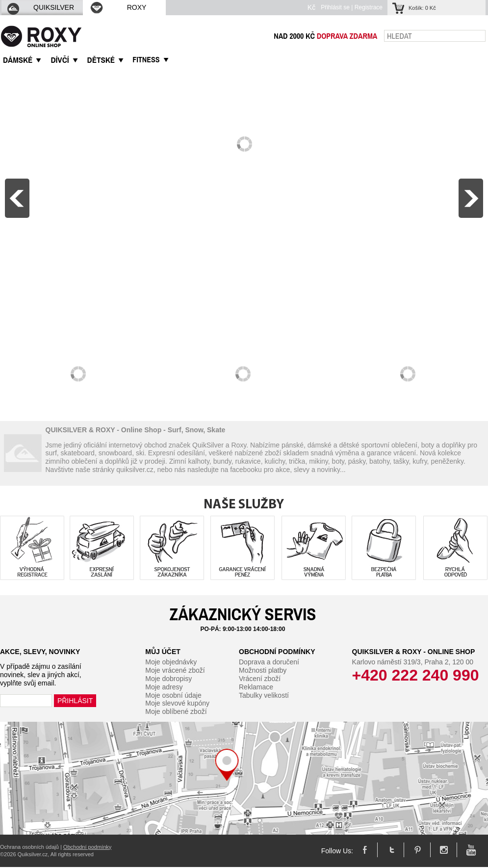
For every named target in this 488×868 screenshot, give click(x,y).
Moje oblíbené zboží (176, 711)
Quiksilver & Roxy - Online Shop (414, 652)
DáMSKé (18, 60)
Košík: (422, 8)
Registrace (369, 7)
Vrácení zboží (260, 679)
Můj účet (163, 652)
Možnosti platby (263, 670)
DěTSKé (101, 60)
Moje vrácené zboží (175, 670)
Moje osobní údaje (173, 695)
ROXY (118, 8)
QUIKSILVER (40, 8)
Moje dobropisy (168, 679)
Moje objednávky (171, 662)
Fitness (146, 59)
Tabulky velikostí (264, 695)
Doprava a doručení (269, 662)
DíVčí (60, 60)
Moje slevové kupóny (177, 703)
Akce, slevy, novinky (40, 652)
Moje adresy (164, 687)
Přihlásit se (335, 7)
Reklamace (256, 687)
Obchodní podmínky (277, 652)
